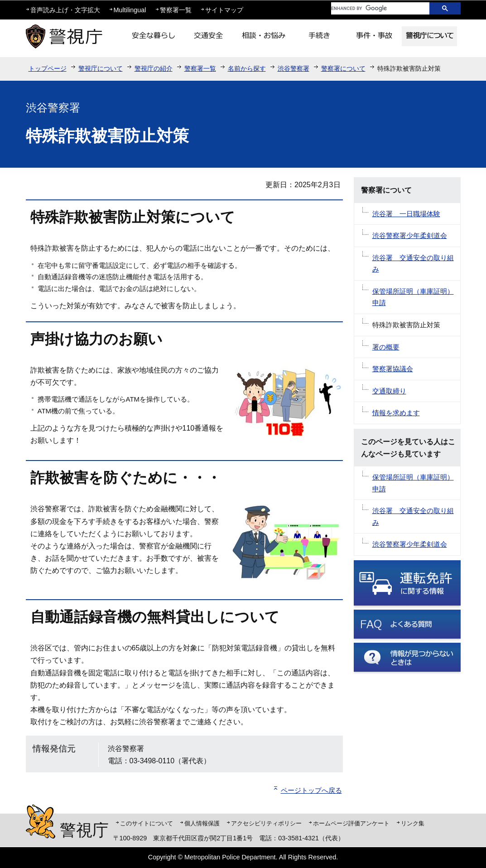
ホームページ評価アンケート (351, 823)
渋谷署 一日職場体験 (406, 214)
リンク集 (413, 823)
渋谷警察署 (294, 68)
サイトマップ (224, 10)
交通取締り (389, 391)
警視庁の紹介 (154, 68)
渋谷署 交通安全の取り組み (413, 264)
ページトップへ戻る (311, 790)
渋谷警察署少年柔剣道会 (410, 235)
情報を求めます (396, 413)
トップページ (48, 68)
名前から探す (247, 68)
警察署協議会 (393, 369)
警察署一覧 (176, 10)
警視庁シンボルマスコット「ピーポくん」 (41, 822)
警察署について (343, 68)
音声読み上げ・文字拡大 (65, 10)
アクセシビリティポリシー (266, 823)
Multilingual (130, 10)
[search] (373, 8)
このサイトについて (147, 823)
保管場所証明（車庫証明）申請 (413, 297)
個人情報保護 (202, 823)
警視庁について (101, 68)
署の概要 (386, 347)
